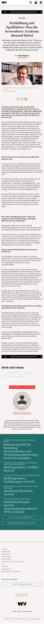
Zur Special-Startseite (22, 387)
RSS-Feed (5, 567)
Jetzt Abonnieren (22, 584)
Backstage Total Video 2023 (14, 376)
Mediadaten (6, 569)
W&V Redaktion (24, 56)
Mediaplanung (14, 373)
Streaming (28, 373)
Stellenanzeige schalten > (22, 523)
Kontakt (5, 549)
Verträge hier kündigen (11, 572)
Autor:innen (6, 557)
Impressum (6, 552)
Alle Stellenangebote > (22, 517)
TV (4, 373)
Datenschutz (7, 559)
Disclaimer (6, 554)
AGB (3, 564)
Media (32, 376)
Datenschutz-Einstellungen (13, 562)
